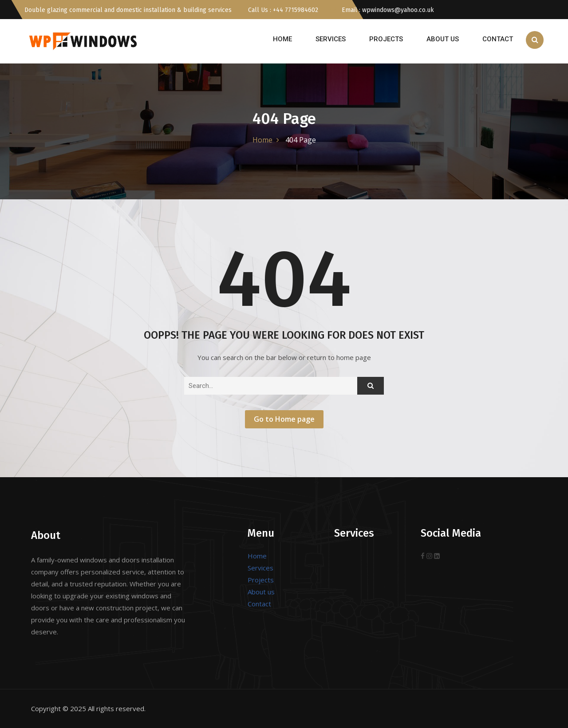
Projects (386, 39)
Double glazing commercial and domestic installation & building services (128, 10)
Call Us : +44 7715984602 (282, 10)
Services (331, 39)
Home (282, 39)
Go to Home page (284, 419)
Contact (498, 39)
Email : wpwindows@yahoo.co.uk (382, 10)
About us (443, 39)
